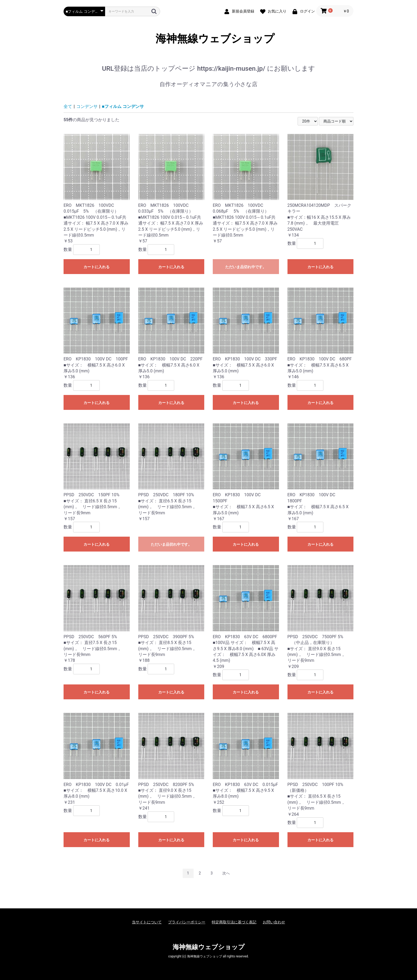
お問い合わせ (274, 922)
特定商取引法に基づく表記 (234, 922)
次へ (226, 873)
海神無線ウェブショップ (209, 39)
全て (68, 106)
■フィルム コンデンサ (123, 106)
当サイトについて (147, 922)
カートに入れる (97, 267)
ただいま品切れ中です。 (246, 267)
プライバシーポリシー (187, 922)
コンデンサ (87, 106)
